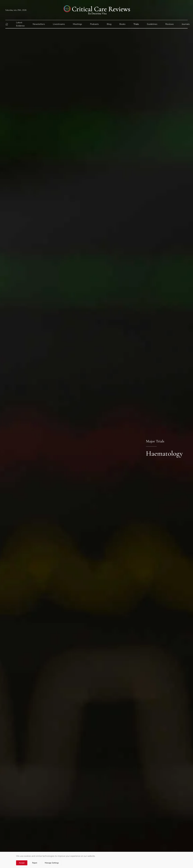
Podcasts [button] (94, 24)
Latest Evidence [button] (20, 24)
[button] (7, 24)
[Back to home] (96, 10)
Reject (35, 863)
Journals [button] (186, 24)
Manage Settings (52, 863)
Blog (109, 24)
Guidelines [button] (152, 24)
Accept (22, 863)
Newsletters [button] (39, 24)
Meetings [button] (77, 24)
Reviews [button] (170, 24)
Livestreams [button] (59, 24)
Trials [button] (136, 24)
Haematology (164, 453)
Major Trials (155, 441)
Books (122, 24)
